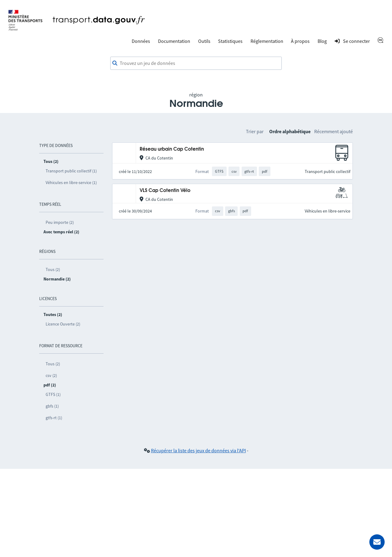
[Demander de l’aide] (377, 542)
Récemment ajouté (334, 131)
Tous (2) (53, 269)
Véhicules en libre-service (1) (71, 183)
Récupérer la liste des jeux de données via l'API (198, 450)
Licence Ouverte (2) (63, 324)
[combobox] (196, 63)
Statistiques (230, 41)
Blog (322, 41)
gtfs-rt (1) (54, 418)
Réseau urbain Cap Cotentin (172, 149)
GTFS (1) (53, 394)
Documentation (174, 41)
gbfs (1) (52, 406)
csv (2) (51, 375)
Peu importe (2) (60, 222)
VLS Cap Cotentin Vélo (165, 191)
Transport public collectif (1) (71, 171)
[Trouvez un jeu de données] (196, 63)
